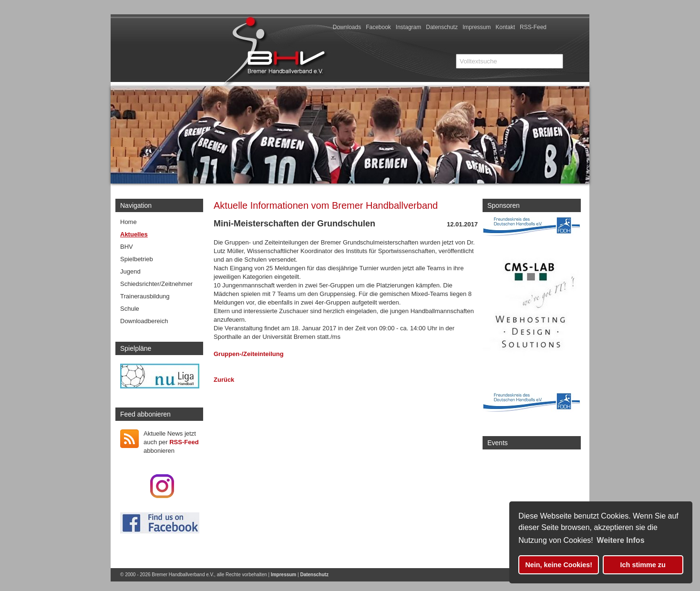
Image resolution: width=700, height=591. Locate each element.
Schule (130, 309)
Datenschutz (442, 27)
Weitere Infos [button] (620, 540)
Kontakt (505, 27)
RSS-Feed (533, 27)
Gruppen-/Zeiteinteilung (249, 354)
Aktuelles (134, 234)
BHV (127, 247)
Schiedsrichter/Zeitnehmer (156, 284)
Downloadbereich (144, 321)
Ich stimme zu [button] (643, 565)
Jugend (130, 271)
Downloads (347, 27)
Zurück (224, 380)
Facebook (378, 27)
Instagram (408, 27)
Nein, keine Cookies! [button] (559, 565)
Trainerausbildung (145, 296)
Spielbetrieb (137, 259)
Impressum (477, 27)
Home (129, 222)
